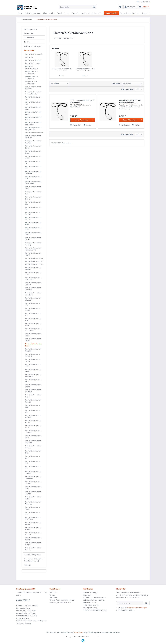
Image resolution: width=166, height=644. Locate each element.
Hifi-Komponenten (30, 29)
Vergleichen (76, 125)
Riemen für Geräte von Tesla (33, 488)
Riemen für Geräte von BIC (34, 133)
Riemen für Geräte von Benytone (33, 142)
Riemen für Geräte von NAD (33, 304)
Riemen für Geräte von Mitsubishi (33, 299)
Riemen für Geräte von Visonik (33, 523)
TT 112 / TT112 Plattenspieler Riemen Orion (62, 70)
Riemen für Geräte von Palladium (33, 350)
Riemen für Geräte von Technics (33, 472)
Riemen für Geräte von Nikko (33, 319)
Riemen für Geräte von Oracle (33, 340)
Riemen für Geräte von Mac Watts (33, 289)
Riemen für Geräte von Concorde (33, 172)
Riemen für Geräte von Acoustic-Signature (33, 93)
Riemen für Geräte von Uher (33, 513)
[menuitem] (78, 8)
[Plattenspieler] (49, 13)
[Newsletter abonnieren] (146, 603)
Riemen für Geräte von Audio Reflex (33, 123)
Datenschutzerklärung (91, 605)
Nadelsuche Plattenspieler (33, 46)
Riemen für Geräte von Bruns (33, 157)
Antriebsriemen (67, 143)
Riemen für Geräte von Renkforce (33, 391)
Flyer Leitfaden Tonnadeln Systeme (62, 600)
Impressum (87, 595)
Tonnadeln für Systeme (32, 555)
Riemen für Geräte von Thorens (33, 493)
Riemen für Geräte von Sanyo (33, 426)
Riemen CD (29, 57)
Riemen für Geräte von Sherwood (33, 442)
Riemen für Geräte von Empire (33, 218)
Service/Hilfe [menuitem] (143, 2)
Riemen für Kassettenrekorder (31, 67)
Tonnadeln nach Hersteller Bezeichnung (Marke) (33, 560)
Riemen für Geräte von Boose (33, 147)
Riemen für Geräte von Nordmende (33, 330)
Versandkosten (78, 632)
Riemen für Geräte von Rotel (33, 406)
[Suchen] (94, 7)
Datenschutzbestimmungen (137, 608)
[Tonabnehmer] (63, 13)
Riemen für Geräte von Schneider (33, 432)
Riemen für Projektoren (33, 60)
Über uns (53, 593)
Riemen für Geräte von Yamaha (33, 544)
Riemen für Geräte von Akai (33, 103)
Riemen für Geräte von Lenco (33, 273)
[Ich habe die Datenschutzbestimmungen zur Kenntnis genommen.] (117, 608)
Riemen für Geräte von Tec (33, 467)
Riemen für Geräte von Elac (33, 203)
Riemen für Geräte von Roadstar (33, 401)
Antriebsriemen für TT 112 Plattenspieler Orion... (85, 70)
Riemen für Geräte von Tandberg (33, 503)
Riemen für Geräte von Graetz (33, 239)
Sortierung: (117, 83)
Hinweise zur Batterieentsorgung (95, 610)
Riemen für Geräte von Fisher (33, 223)
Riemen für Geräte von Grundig (33, 244)
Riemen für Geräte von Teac (33, 462)
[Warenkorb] (144, 7)
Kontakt (52, 595)
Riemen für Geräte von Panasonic (33, 355)
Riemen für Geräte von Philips (33, 360)
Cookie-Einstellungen (90, 593)
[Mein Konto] (130, 7)
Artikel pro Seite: (127, 89)
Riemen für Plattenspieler (34, 54)
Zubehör (27, 42)
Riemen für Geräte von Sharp (33, 437)
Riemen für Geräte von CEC (33, 167)
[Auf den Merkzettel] (87, 125)
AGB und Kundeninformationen (94, 598)
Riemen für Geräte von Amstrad (33, 113)
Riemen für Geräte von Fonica (33, 229)
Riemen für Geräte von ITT (34, 261)
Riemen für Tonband (32, 63)
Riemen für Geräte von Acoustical (33, 88)
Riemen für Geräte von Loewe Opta (33, 279)
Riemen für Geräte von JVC (34, 264)
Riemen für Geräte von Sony (33, 457)
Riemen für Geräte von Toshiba (33, 498)
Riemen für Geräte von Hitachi (33, 254)
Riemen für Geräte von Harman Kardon (33, 249)
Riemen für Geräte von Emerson (33, 213)
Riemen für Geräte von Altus (33, 108)
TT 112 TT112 (56, 143)
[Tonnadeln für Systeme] (130, 13)
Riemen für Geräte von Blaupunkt (33, 137)
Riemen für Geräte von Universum (33, 518)
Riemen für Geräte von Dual (33, 193)
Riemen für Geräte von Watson (33, 539)
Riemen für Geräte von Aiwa (33, 98)
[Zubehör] (75, 13)
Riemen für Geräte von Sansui (33, 421)
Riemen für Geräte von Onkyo (33, 335)
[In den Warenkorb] (83, 120)
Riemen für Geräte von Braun (33, 152)
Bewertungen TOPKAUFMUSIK (60, 603)
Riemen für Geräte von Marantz (33, 284)
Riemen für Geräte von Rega (33, 381)
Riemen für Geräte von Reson (33, 396)
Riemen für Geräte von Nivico (33, 324)
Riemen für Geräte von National (33, 309)
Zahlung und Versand (91, 608)
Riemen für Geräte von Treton (33, 508)
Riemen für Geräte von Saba (33, 411)
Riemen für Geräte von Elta (33, 208)
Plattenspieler (29, 33)
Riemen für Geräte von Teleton (33, 483)
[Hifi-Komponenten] (33, 13)
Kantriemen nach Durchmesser (31, 83)
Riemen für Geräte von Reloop (33, 386)
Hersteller (27, 565)
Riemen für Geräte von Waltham (33, 534)
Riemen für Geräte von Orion (33, 345)
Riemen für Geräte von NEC (33, 314)
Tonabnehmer (29, 38)
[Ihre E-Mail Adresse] (130, 603)
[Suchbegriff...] (78, 7)
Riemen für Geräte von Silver (33, 452)
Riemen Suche (29, 50)
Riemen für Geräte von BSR (33, 162)
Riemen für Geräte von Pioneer (33, 365)
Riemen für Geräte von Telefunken (33, 477)
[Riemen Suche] (112, 13)
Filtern (55, 84)
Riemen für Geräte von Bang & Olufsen (33, 129)
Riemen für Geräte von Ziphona (33, 549)
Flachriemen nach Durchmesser (31, 72)
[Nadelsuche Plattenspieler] (92, 13)
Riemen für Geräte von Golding (33, 234)
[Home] (20, 13)
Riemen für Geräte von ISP (34, 258)
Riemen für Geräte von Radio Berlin (33, 375)
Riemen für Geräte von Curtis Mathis (33, 183)
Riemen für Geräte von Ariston (33, 118)
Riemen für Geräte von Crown (33, 178)
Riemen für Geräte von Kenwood (33, 268)
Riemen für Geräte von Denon (33, 188)
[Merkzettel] (120, 7)
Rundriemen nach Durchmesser (31, 78)
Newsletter (54, 598)
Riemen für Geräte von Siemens (33, 447)
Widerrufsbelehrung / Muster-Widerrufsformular (94, 601)
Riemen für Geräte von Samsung (33, 416)
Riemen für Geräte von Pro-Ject (33, 370)
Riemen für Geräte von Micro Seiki (33, 294)
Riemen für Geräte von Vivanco (33, 528)
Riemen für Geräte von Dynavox (33, 198)
